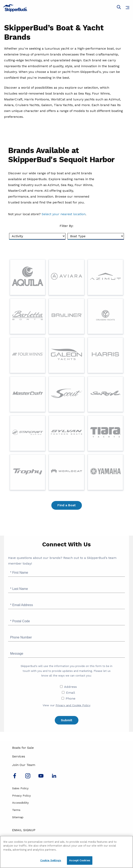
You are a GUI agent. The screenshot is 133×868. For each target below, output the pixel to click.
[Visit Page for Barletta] (28, 316)
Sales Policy (20, 788)
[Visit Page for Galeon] (66, 355)
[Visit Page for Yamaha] (105, 472)
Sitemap (18, 817)
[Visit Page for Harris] (105, 355)
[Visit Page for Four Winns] (28, 355)
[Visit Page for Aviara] (66, 277)
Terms (16, 810)
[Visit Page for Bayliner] (66, 316)
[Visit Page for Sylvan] (66, 433)
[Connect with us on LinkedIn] (54, 777)
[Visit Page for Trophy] (28, 472)
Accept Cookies (80, 860)
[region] (66, 852)
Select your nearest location (64, 214)
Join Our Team (24, 765)
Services (19, 756)
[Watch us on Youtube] (41, 777)
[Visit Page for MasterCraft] (28, 394)
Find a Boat (67, 505)
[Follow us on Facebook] (15, 777)
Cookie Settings (51, 860)
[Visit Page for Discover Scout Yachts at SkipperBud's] (66, 394)
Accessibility (20, 803)
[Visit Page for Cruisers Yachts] (105, 316)
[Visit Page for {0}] (28, 433)
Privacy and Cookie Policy (73, 705)
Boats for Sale (23, 748)
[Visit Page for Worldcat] (66, 472)
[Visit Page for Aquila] (28, 277)
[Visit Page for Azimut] (105, 277)
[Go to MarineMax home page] (66, 8)
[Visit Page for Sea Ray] (105, 394)
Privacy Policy (21, 796)
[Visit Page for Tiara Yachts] (105, 433)
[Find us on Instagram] (28, 777)
